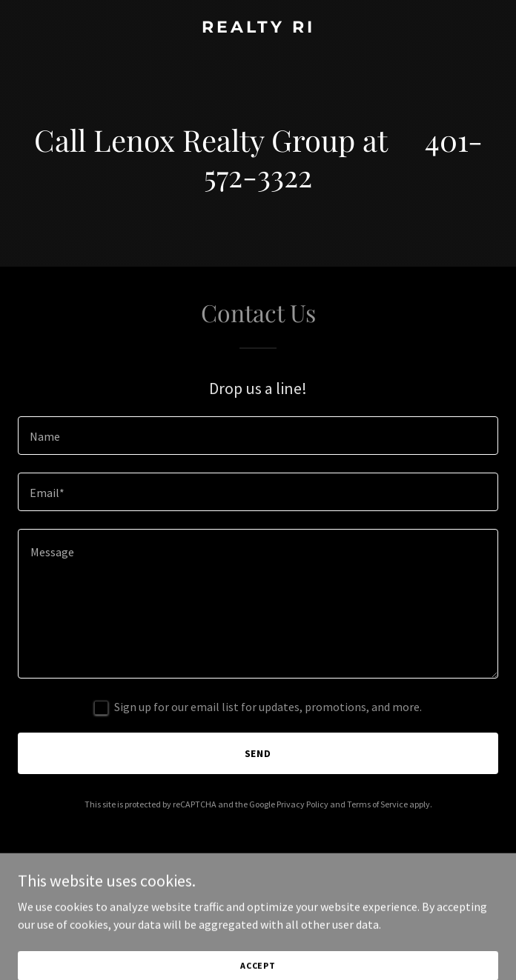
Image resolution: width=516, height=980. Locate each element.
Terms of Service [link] (377, 804)
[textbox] (258, 436)
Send (258, 753)
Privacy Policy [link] (302, 804)
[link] (258, 28)
